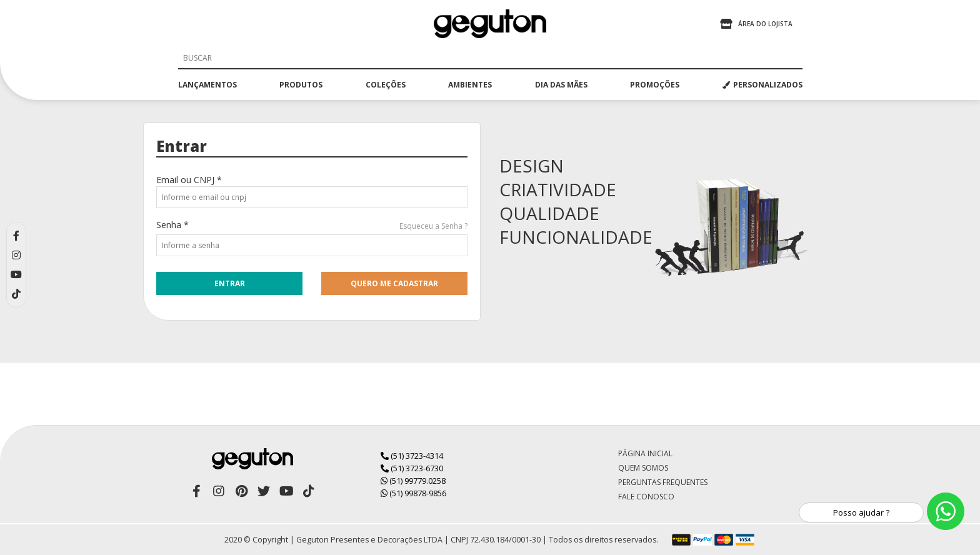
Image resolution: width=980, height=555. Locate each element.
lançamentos (207, 85)
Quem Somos (643, 468)
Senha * (172, 225)
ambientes (470, 85)
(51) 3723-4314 (412, 456)
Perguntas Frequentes (663, 482)
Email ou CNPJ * (189, 180)
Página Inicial (645, 453)
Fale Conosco (646, 497)
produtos (301, 85)
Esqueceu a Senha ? (433, 226)
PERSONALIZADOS (762, 85)
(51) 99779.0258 (413, 481)
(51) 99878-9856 (413, 493)
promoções (655, 85)
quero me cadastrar (394, 283)
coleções (386, 85)
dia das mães (561, 85)
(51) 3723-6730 (412, 468)
